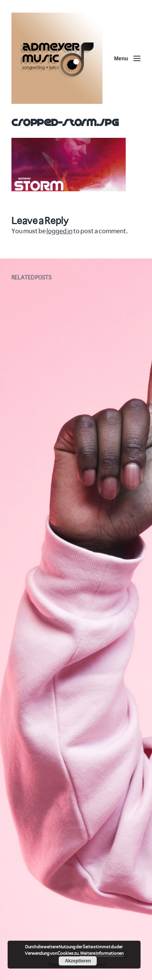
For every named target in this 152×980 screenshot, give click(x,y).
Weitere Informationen (102, 953)
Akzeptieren (78, 961)
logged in (59, 231)
